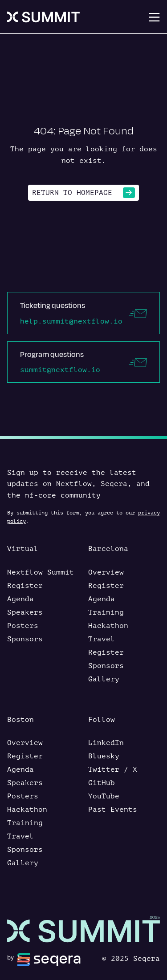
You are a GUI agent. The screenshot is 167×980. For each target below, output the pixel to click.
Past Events (113, 810)
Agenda (20, 599)
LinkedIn (106, 743)
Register (25, 586)
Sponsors (25, 639)
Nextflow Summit (41, 572)
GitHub (102, 783)
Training (106, 612)
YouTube (104, 796)
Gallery (104, 679)
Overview (106, 572)
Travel (102, 639)
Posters (23, 626)
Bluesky (104, 756)
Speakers (25, 612)
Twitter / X (113, 769)
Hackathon (108, 626)
